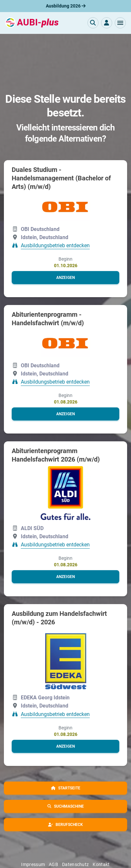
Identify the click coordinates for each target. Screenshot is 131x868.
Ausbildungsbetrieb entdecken (55, 245)
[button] (120, 23)
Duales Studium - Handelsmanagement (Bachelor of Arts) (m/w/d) (61, 178)
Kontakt (101, 864)
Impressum (33, 864)
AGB (53, 864)
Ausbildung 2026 (66, 6)
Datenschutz (75, 864)
